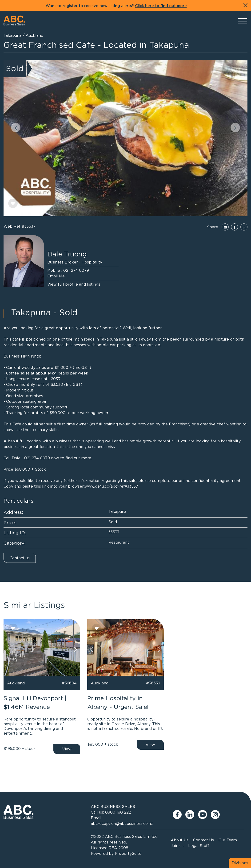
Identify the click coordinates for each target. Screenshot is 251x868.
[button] (16, 128)
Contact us (20, 558)
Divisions (240, 863)
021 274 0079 (76, 270)
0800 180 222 (118, 812)
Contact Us (203, 840)
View (67, 749)
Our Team (228, 840)
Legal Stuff (199, 846)
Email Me (56, 276)
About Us (180, 840)
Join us (177, 846)
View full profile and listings (74, 284)
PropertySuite (128, 853)
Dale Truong (67, 254)
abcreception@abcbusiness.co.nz (122, 823)
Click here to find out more (161, 6)
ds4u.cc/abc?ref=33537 (117, 486)
